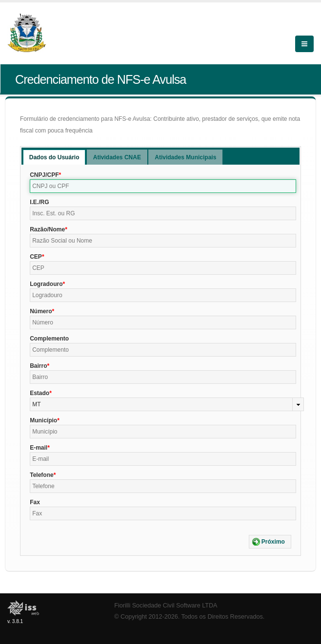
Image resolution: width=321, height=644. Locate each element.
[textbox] (163, 186)
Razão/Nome (47, 229)
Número (41, 311)
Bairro (38, 366)
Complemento (49, 339)
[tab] (54, 157)
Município (43, 420)
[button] (270, 542)
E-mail (39, 448)
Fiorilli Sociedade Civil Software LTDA (166, 606)
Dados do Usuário (54, 157)
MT (36, 404)
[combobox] (167, 404)
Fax (35, 502)
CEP (36, 257)
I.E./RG (39, 202)
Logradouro (46, 284)
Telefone (41, 475)
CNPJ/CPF (44, 175)
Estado (40, 393)
